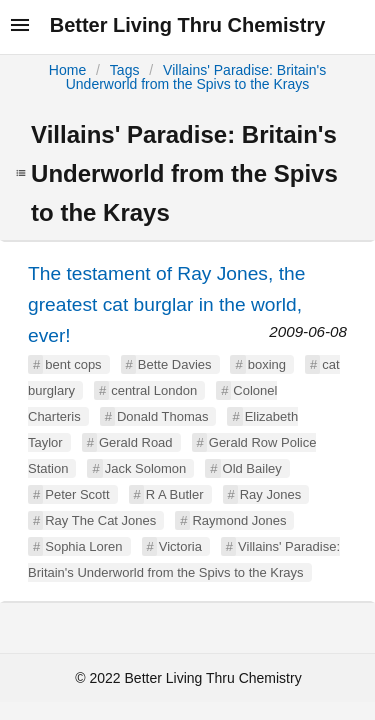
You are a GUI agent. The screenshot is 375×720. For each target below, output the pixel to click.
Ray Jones (270, 494)
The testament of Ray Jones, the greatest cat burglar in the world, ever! (166, 304)
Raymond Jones (239, 520)
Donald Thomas (163, 416)
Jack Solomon (146, 468)
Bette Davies (175, 364)
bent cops (73, 364)
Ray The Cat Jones (100, 520)
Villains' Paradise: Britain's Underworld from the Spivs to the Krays (196, 77)
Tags (125, 70)
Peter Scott (77, 494)
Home (67, 70)
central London (154, 390)
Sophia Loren (83, 546)
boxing (267, 364)
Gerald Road (136, 442)
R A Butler (175, 494)
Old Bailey (252, 468)
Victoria (180, 546)
